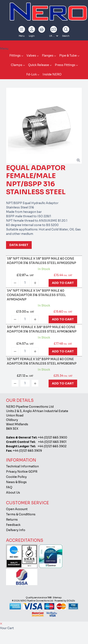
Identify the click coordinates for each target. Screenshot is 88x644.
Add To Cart (63, 283)
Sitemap (57, 598)
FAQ (9, 487)
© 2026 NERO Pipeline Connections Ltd (33, 601)
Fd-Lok (31, 74)
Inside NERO (52, 74)
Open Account (17, 509)
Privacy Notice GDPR (22, 472)
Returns (12, 520)
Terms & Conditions (21, 514)
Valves (31, 56)
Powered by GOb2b (65, 601)
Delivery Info (16, 530)
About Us (13, 493)
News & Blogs (16, 482)
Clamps (17, 65)
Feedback (13, 525)
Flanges (48, 56)
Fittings (15, 56)
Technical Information (22, 466)
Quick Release (39, 65)
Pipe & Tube (68, 56)
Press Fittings (65, 65)
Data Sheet (19, 245)
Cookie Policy (16, 477)
